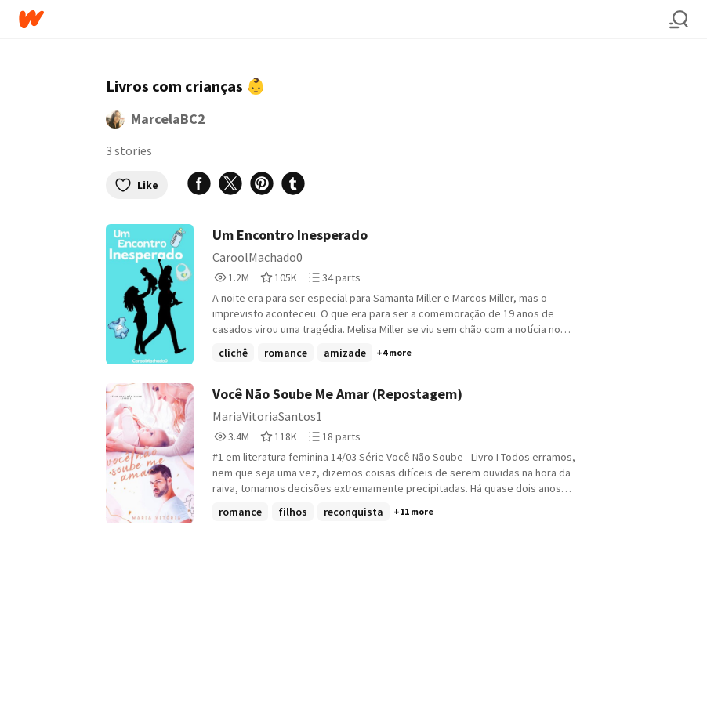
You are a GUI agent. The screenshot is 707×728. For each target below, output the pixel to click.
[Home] (344, 19)
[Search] (679, 20)
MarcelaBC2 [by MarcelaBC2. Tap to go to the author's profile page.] (168, 119)
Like (137, 185)
